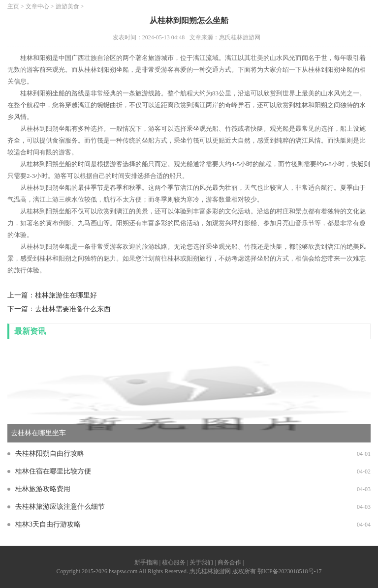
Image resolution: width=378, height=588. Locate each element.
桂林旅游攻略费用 (43, 489)
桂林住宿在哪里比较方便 (53, 471)
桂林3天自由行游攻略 (48, 524)
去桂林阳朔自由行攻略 (50, 454)
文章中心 (37, 6)
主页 (13, 6)
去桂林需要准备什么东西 (73, 309)
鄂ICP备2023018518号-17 (290, 571)
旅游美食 (67, 6)
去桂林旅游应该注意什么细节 (60, 507)
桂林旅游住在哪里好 (66, 295)
